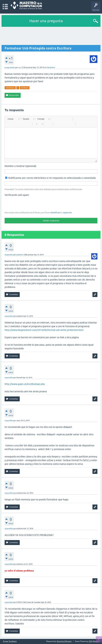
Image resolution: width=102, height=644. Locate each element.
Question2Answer (64, 641)
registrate (67, 213)
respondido (9, 255)
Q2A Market (94, 641)
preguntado (10, 67)
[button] (13, 119)
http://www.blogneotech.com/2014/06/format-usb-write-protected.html (44, 330)
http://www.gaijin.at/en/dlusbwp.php (25, 384)
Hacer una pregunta (46, 21)
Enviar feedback (10, 641)
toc (20, 67)
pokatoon (20, 255)
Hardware (51, 67)
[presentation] (28, 204)
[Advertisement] (51, 36)
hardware (25, 88)
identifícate (56, 213)
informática (10, 88)
